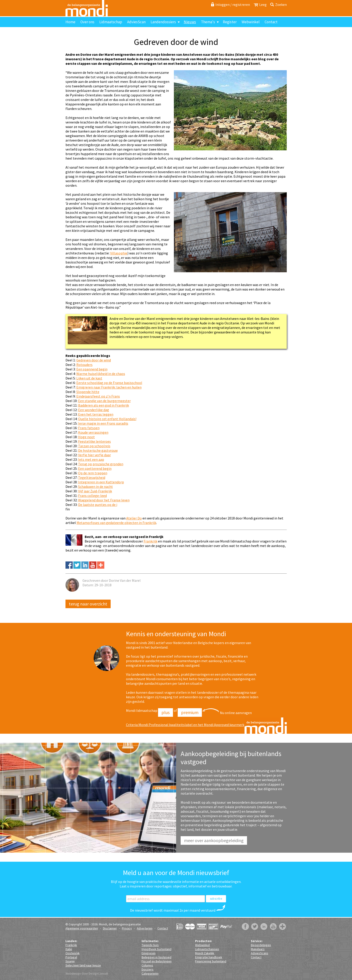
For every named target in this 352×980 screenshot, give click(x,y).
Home (70, 22)
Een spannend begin (92, 369)
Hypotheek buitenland (156, 949)
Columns (147, 965)
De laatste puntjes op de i (98, 505)
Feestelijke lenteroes (94, 441)
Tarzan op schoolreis (94, 446)
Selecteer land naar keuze (83, 965)
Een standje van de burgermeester (104, 401)
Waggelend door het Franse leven (104, 500)
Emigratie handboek (209, 957)
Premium (190, 712)
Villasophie (119, 253)
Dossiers (148, 969)
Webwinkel (251, 22)
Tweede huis (150, 945)
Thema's (208, 22)
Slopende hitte (88, 392)
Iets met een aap (91, 459)
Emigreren (149, 953)
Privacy (127, 928)
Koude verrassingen (93, 432)
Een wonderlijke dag (94, 410)
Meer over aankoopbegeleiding (214, 840)
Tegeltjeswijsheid (92, 477)
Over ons (87, 22)
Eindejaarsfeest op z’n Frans (98, 396)
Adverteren (145, 928)
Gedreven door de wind (94, 360)
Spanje (70, 961)
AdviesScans (260, 953)
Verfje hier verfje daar (94, 455)
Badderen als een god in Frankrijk (104, 405)
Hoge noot (86, 437)
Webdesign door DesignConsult (87, 973)
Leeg (263, 5)
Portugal (71, 957)
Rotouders (84, 365)
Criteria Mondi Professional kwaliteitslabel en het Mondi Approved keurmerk (185, 725)
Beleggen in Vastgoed (156, 957)
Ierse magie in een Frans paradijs (103, 423)
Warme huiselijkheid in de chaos (101, 374)
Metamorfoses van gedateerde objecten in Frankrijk (116, 523)
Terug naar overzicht (88, 604)
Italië (69, 949)
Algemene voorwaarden (82, 928)
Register (230, 22)
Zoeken (281, 5)
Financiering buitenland (211, 961)
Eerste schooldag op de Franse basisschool (109, 383)
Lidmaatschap (111, 22)
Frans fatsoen (89, 428)
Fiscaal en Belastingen (157, 961)
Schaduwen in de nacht (96, 487)
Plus (166, 712)
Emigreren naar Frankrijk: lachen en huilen (109, 387)
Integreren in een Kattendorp (101, 482)
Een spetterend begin (95, 468)
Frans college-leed (92, 496)
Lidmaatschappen (207, 949)
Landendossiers (163, 22)
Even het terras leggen (96, 414)
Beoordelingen (261, 945)
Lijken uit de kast (89, 378)
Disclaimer (110, 928)
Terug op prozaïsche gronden (101, 464)
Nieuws (190, 22)
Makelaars (258, 949)
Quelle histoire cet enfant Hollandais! (107, 419)
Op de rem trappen (93, 473)
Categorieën (150, 973)
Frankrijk (150, 541)
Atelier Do (134, 518)
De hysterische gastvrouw (98, 450)
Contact (271, 22)
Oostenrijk (73, 953)
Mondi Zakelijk (205, 953)
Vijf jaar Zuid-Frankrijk (95, 491)
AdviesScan (136, 22)
